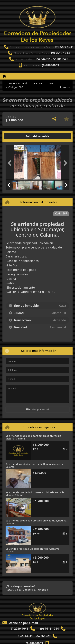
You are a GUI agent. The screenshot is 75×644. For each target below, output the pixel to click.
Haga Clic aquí (14, 590)
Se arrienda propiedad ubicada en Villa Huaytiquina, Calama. (36, 522)
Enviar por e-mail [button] (37, 409)
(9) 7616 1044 (60, 53)
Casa (51, 83)
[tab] (18, 136)
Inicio (10, 83)
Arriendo (23, 83)
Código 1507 (16, 87)
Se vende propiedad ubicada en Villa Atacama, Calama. (33, 550)
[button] (10, 163)
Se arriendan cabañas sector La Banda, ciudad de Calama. (35, 465)
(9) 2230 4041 (64, 47)
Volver (65, 87)
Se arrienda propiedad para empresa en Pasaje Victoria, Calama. (33, 437)
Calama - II (38, 83)
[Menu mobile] (4, 76)
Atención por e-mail (20, 623)
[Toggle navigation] (68, 76)
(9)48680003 (51, 65)
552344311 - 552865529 (52, 59)
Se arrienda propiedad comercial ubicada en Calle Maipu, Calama (35, 494)
